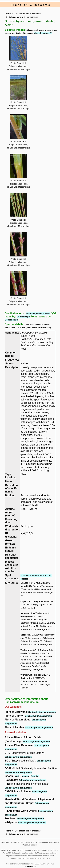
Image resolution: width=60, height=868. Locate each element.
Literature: (12, 583)
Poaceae (36, 14)
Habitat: (10, 495)
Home (8, 14)
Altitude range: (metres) (10, 512)
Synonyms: (12, 333)
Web (17, 776)
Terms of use (30, 867)
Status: (10, 364)
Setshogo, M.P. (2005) (32, 635)
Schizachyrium (16, 17)
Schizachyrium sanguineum (42, 712)
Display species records (38, 314)
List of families (22, 14)
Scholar (35, 776)
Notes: (9, 481)
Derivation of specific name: (12, 488)
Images (25, 776)
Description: (13, 367)
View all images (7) (43, 33)
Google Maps (23, 317)
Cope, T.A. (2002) (29, 601)
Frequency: (12, 360)
